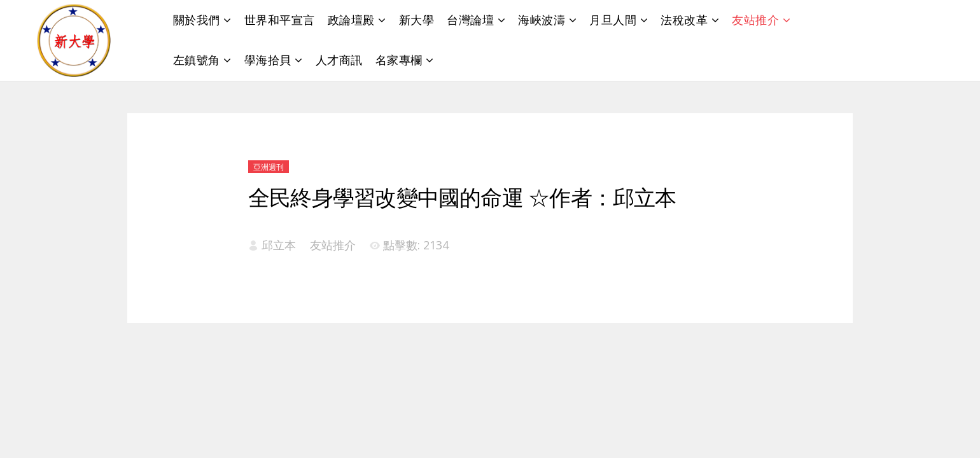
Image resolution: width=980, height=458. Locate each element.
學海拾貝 (268, 60)
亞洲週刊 (269, 167)
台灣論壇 (470, 20)
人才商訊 (339, 60)
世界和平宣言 (280, 20)
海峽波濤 (542, 20)
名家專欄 (399, 60)
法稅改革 (684, 20)
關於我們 (197, 20)
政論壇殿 (351, 20)
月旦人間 (613, 20)
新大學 (417, 20)
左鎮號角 (197, 60)
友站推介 (755, 20)
